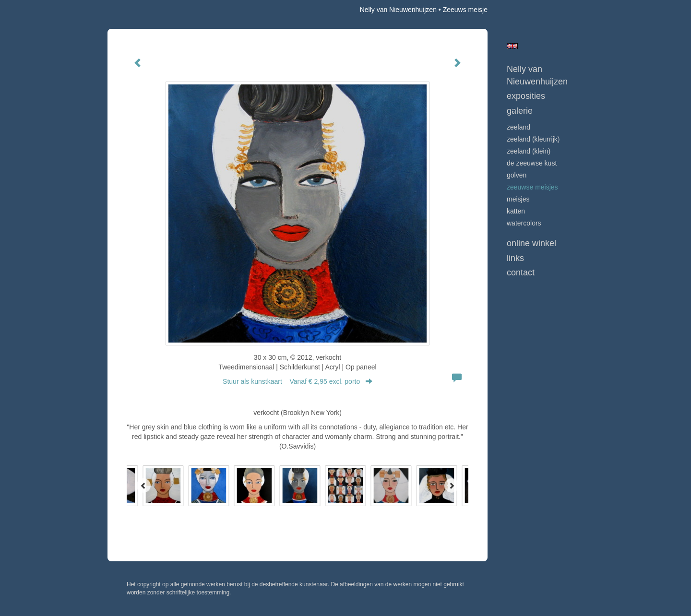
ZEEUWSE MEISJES (532, 187)
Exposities (526, 96)
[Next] (452, 486)
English (512, 46)
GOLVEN (517, 175)
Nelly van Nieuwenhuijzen (398, 10)
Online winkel (531, 243)
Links (515, 258)
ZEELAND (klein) (529, 151)
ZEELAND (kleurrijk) (533, 139)
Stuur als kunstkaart (298, 381)
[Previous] (143, 486)
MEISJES (518, 199)
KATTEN (516, 211)
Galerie (520, 111)
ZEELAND (518, 127)
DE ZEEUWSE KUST (532, 163)
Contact (521, 272)
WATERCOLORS (524, 223)
